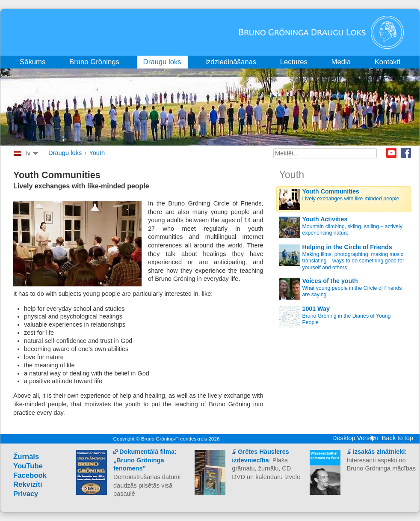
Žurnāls (26, 457)
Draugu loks (65, 153)
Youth (97, 153)
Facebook (406, 153)
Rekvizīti (28, 484)
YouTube (28, 466)
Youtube (391, 153)
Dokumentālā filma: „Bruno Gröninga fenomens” (145, 460)
